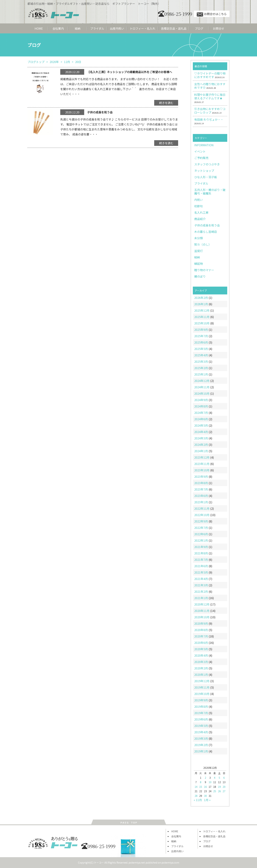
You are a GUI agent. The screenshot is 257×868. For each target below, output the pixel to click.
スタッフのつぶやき (207, 164)
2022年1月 (201, 540)
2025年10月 (202, 323)
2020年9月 (201, 623)
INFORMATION (204, 145)
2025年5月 (201, 349)
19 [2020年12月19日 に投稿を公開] (219, 787)
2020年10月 (202, 617)
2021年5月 (201, 572)
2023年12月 (202, 457)
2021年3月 (201, 585)
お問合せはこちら (212, 14)
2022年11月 (202, 508)
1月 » (207, 800)
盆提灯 (199, 251)
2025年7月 (201, 336)
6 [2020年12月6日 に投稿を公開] (224, 778)
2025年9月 (201, 330)
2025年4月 (201, 355)
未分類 (199, 238)
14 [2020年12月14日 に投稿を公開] (196, 787)
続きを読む (166, 103)
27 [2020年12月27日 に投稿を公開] (224, 791)
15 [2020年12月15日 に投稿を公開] (201, 787)
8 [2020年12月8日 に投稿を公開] (201, 782)
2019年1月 (201, 751)
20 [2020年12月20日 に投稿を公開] (224, 787)
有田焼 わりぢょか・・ (209, 119)
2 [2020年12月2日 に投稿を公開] (205, 778)
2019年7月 (201, 713)
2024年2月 (201, 445)
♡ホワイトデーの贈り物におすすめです (210, 75)
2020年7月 (201, 636)
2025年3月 (201, 362)
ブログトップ (36, 62)
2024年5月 (201, 425)
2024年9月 (201, 400)
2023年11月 (202, 464)
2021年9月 (201, 547)
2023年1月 (201, 502)
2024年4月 (201, 432)
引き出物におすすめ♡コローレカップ (210, 111)
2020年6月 (201, 643)
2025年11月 (202, 317)
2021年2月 (201, 592)
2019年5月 (201, 726)
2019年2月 (201, 745)
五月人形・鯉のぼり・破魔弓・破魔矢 (210, 191)
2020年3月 (201, 662)
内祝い (199, 200)
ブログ (199, 28)
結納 (78, 28)
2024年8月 (201, 406)
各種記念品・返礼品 (174, 28)
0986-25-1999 (175, 14)
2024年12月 (202, 381)
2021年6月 (201, 566)
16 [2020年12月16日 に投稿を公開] (205, 787)
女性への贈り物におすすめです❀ (210, 86)
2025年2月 (201, 368)
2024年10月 (202, 393)
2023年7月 (201, 489)
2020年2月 (201, 668)
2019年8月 (201, 707)
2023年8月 (201, 483)
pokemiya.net (137, 862)
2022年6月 (201, 534)
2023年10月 (202, 470)
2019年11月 (202, 687)
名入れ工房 (201, 212)
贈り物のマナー (204, 270)
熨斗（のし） (203, 244)
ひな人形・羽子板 (206, 177)
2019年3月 (201, 738)
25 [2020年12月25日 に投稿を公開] (215, 791)
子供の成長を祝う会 (207, 225)
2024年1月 (201, 451)
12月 (67, 62)
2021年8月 (201, 553)
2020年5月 (201, 649)
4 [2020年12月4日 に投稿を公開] (215, 778)
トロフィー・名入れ (143, 28)
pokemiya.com (170, 862)
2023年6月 (201, 496)
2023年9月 (201, 477)
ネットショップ (204, 171)
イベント (200, 151)
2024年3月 (201, 438)
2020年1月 (201, 675)
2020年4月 (201, 655)
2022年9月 (201, 521)
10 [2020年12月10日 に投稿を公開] (210, 782)
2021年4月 (201, 579)
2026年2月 (201, 298)
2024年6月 (201, 419)
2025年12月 (202, 310)
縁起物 (199, 264)
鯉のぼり (200, 276)
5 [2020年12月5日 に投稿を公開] (219, 778)
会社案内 (58, 28)
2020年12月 (202, 604)
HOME (39, 28)
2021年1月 (201, 598)
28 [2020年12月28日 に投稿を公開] (196, 796)
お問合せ (219, 28)
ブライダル (97, 28)
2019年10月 (202, 694)
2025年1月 (201, 374)
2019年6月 (201, 719)
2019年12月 (202, 681)
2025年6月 (201, 342)
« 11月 (198, 800)
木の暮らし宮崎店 (206, 232)
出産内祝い (117, 28)
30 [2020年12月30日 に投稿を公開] (205, 796)
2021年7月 (201, 560)
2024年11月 (202, 387)
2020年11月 (202, 611)
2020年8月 (201, 630)
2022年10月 (202, 515)
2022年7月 (201, 528)
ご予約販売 (201, 158)
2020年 (54, 62)
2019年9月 (201, 700)
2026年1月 (201, 304)
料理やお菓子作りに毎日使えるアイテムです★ (210, 96)
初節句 (199, 206)
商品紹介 (200, 219)
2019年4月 (201, 732)
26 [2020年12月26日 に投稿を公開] (219, 791)
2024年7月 (201, 413)
